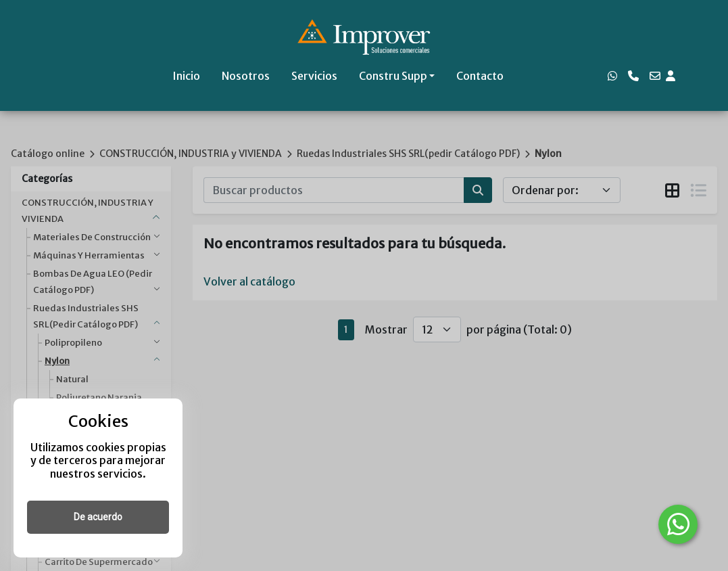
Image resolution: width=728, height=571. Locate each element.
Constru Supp (393, 76)
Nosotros (246, 76)
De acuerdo (98, 517)
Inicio (186, 76)
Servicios (314, 76)
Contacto (480, 76)
